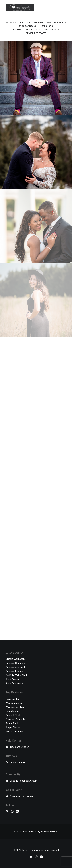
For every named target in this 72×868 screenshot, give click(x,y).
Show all (11, 22)
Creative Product (15, 671)
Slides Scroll (12, 723)
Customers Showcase (22, 796)
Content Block (13, 715)
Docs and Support (20, 747)
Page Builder (12, 699)
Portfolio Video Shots (17, 675)
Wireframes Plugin (15, 707)
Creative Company (15, 663)
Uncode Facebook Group (23, 781)
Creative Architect (15, 667)
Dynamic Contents (15, 719)
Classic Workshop (15, 659)
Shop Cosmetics (14, 683)
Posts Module (13, 711)
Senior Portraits (36, 33)
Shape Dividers (13, 727)
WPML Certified (14, 731)
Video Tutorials (18, 762)
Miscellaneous (28, 26)
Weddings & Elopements (26, 30)
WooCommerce (14, 703)
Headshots (46, 26)
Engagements (51, 30)
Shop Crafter (12, 679)
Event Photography (31, 22)
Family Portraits (57, 22)
